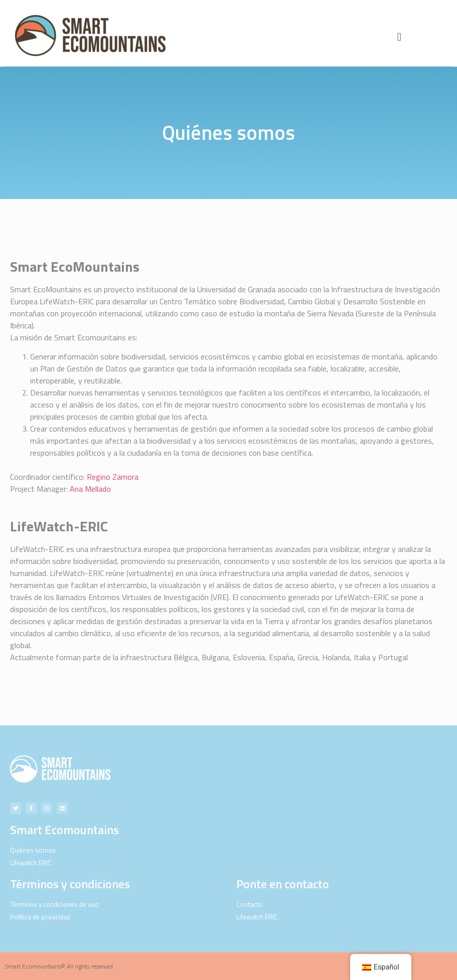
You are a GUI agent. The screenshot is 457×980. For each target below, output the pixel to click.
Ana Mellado (90, 489)
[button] (399, 37)
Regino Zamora (113, 477)
